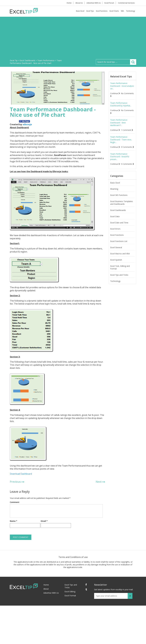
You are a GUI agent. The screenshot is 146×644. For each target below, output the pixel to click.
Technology (131, 11)
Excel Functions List (119, 247)
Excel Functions (102, 11)
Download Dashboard (21, 474)
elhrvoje (27, 124)
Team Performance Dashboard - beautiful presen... (120, 159)
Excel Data (115, 222)
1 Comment (127, 130)
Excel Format (70, 596)
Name (14, 521)
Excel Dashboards (118, 216)
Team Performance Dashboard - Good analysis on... (122, 86)
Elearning (114, 194)
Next (99, 482)
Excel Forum (109, 3)
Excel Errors (115, 234)
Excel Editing (70, 592)
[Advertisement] (73, 39)
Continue (115, 93)
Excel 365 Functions (119, 200)
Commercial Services (126, 3)
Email (44, 521)
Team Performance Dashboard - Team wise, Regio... (121, 140)
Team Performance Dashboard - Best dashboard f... (119, 123)
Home (68, 3)
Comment (15, 502)
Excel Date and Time (119, 228)
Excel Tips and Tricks (119, 280)
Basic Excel (80, 11)
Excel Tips (90, 11)
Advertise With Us (93, 3)
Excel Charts (114, 11)
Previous (15, 482)
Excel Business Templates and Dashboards (122, 208)
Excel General (116, 253)
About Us (78, 3)
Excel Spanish (116, 265)
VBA (122, 11)
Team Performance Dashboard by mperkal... (121, 104)
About (46, 589)
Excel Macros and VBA (120, 259)
